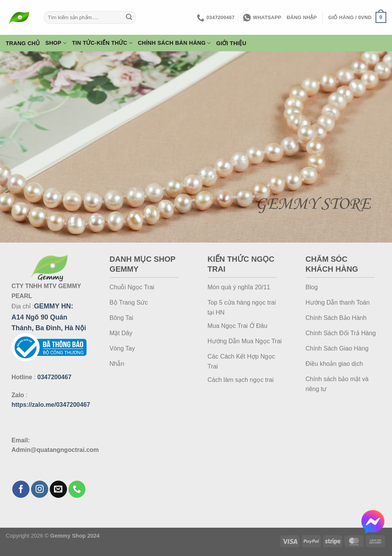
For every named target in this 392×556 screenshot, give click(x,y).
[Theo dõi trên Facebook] (21, 489)
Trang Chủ (23, 43)
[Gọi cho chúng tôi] (77, 489)
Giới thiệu (231, 43)
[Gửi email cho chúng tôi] (58, 489)
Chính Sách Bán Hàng (174, 43)
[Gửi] (129, 18)
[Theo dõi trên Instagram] (40, 489)
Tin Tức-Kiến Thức (102, 43)
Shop (56, 43)
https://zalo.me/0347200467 (51, 405)
